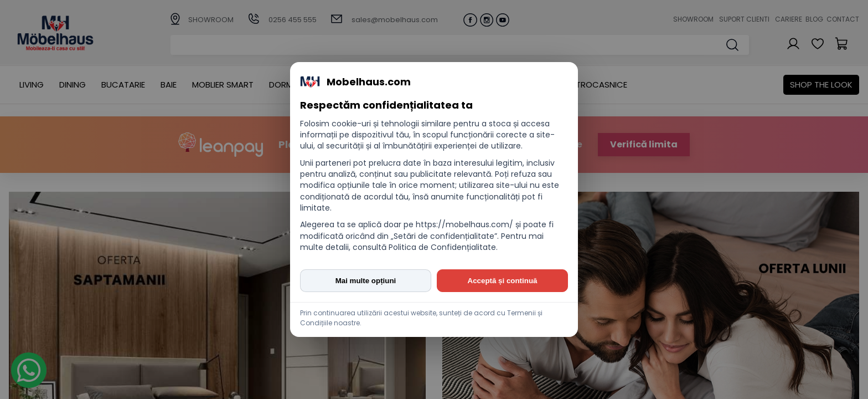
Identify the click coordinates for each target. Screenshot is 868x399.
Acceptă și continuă (503, 281)
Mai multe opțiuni (366, 281)
